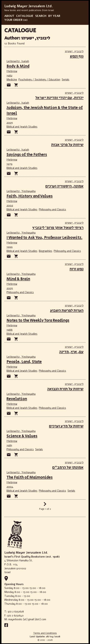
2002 (10, 205)
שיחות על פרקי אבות (67, 145)
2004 (10, 487)
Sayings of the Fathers (27, 155)
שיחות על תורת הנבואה (65, 389)
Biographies (46, 251)
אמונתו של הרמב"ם (68, 467)
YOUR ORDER (13, 20)
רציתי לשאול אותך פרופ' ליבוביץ (58, 228)
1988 (10, 330)
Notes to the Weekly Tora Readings (38, 320)
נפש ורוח (76, 269)
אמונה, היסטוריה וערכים (64, 186)
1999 (10, 247)
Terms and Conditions (45, 633)
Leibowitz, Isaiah (18, 61)
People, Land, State (24, 362)
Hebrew (12, 71)
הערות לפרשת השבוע (67, 310)
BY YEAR (54, 16)
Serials (66, 80)
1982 (9, 76)
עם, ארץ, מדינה (71, 352)
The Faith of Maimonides (30, 477)
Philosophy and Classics (52, 209)
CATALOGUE (25, 16)
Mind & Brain (18, 279)
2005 (10, 123)
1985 (9, 445)
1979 (9, 164)
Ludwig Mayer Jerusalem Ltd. (29, 6)
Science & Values (22, 436)
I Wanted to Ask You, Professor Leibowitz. (44, 238)
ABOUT (9, 16)
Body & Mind (18, 66)
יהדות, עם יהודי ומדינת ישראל (59, 98)
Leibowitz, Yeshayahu (21, 191)
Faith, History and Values (30, 196)
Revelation (17, 399)
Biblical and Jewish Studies (22, 127)
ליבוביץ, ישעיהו (74, 51)
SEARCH (41, 16)
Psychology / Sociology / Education (39, 80)
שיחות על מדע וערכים (66, 426)
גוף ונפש (77, 56)
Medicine (12, 80)
